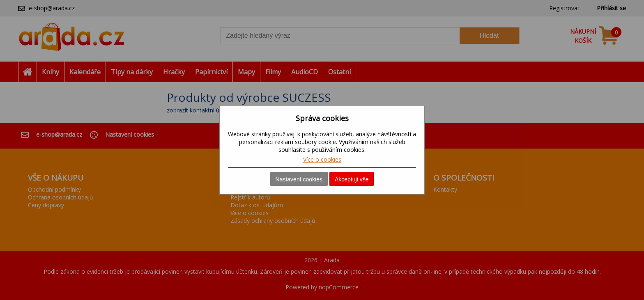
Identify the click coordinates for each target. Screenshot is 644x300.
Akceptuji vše (352, 179)
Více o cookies (322, 159)
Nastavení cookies (299, 179)
